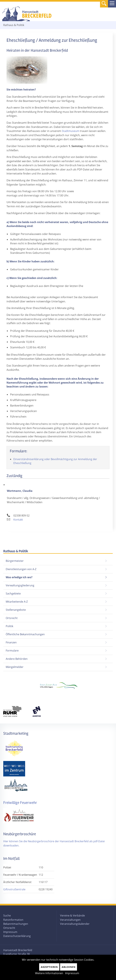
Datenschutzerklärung (17, 936)
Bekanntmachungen (16, 924)
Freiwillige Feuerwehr (20, 803)
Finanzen (11, 642)
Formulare (12, 651)
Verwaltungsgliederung (20, 585)
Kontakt (18, 520)
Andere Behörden (17, 659)
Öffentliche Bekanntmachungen (25, 634)
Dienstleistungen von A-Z (21, 569)
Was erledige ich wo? (19, 577)
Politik (9, 626)
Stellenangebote (16, 610)
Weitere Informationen (49, 973)
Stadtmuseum (70, 131)
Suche (7, 916)
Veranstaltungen (70, 920)
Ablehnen (69, 967)
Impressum (10, 932)
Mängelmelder (15, 667)
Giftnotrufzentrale (14, 889)
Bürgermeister (15, 561)
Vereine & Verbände (72, 916)
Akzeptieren (49, 967)
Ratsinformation (13, 920)
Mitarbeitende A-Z (17, 602)
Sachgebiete (13, 593)
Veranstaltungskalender (75, 924)
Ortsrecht (12, 618)
